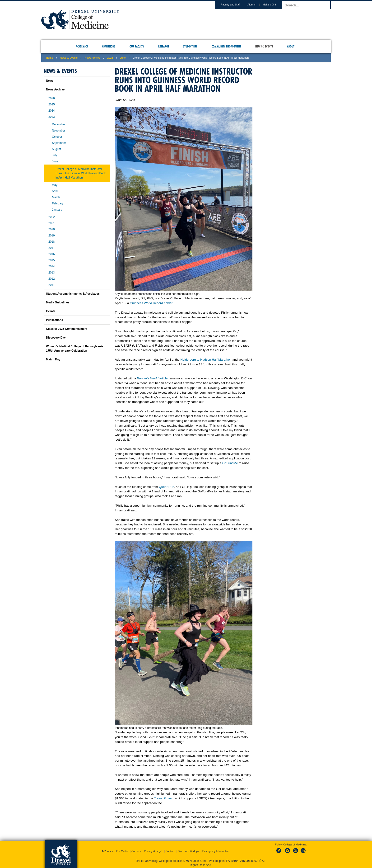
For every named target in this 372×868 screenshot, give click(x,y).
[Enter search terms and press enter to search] (309, 5)
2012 (52, 279)
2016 (52, 254)
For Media (122, 850)
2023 (110, 58)
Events (51, 311)
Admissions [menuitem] (109, 46)
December (58, 124)
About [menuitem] (291, 46)
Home (49, 58)
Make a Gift (274, 5)
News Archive (92, 58)
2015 (52, 260)
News (50, 81)
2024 (52, 111)
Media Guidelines (58, 302)
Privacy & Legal (153, 850)
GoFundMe (230, 463)
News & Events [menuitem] (264, 46)
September (59, 143)
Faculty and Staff (235, 5)
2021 (52, 223)
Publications (54, 320)
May (55, 185)
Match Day (53, 359)
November (58, 131)
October (57, 137)
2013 (52, 273)
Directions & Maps (188, 850)
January (57, 210)
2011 (52, 285)
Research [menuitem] (164, 46)
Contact (170, 850)
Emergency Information (216, 850)
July (54, 155)
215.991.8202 (249, 860)
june (123, 58)
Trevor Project (164, 798)
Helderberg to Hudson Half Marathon (206, 360)
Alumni (256, 5)
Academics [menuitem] (82, 46)
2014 (52, 266)
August (56, 149)
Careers (136, 850)
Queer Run (166, 487)
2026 (52, 98)
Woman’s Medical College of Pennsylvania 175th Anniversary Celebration (75, 349)
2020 (52, 229)
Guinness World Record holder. (151, 303)
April (55, 191)
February (58, 203)
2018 (52, 242)
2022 (52, 217)
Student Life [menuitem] (190, 46)
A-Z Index (107, 850)
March (56, 197)
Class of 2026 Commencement (67, 329)
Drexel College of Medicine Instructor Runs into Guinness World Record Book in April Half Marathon (81, 173)
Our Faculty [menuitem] (137, 46)
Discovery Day (56, 338)
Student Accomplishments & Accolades (73, 294)
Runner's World (148, 378)
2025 (52, 104)
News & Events (69, 58)
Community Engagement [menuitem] (226, 46)
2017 (52, 248)
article (163, 378)
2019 (52, 236)
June (55, 161)
